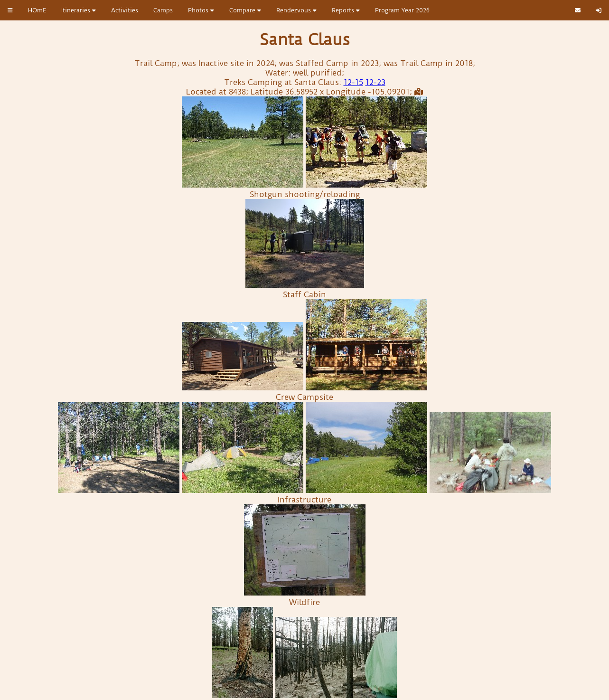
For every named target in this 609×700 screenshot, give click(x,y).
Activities (125, 10)
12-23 (375, 82)
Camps (163, 10)
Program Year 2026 (402, 10)
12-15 (353, 82)
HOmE (37, 10)
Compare (245, 10)
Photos (201, 10)
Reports (346, 10)
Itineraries (79, 10)
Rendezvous (296, 10)
